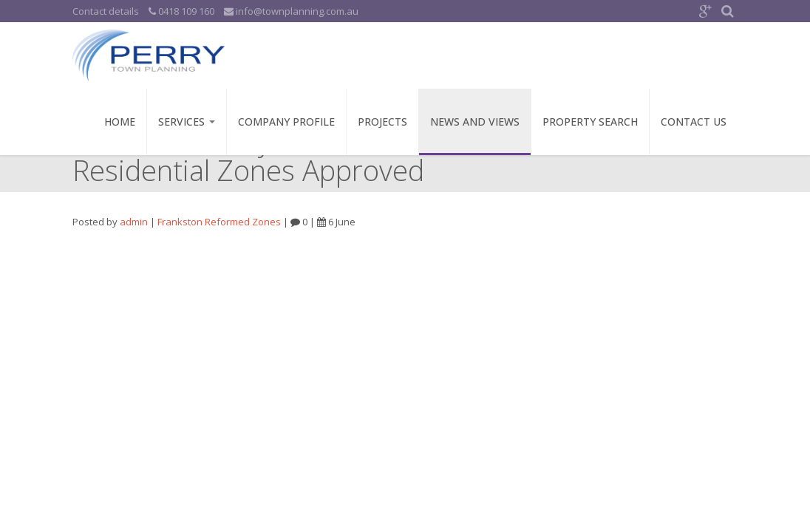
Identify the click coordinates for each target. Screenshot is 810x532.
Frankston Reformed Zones (219, 222)
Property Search (590, 122)
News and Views (475, 122)
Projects (382, 122)
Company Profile (286, 122)
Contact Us (694, 122)
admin (134, 222)
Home (120, 122)
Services (187, 122)
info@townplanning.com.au (291, 11)
